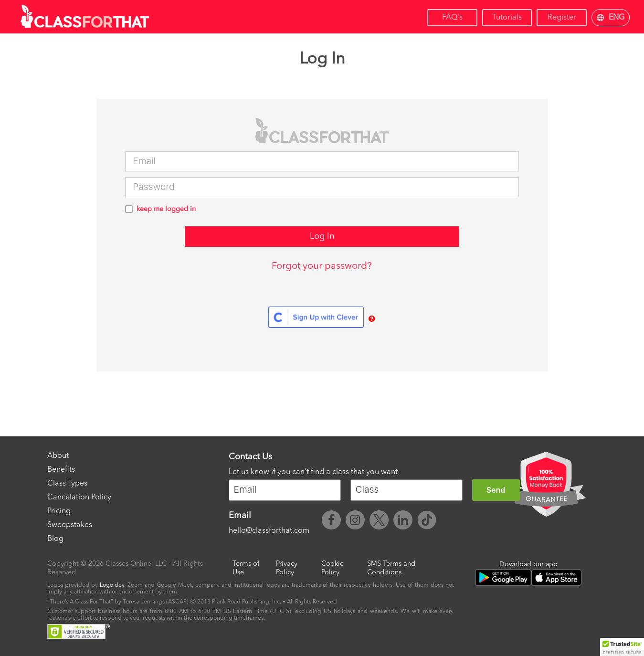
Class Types (67, 484)
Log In (322, 236)
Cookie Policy (333, 568)
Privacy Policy (287, 568)
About (58, 456)
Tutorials (507, 18)
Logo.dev (112, 585)
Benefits (61, 470)
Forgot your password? (322, 266)
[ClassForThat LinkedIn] (403, 521)
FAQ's (452, 18)
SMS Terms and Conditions (391, 568)
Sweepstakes (70, 525)
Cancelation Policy (79, 497)
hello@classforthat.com (269, 531)
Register (562, 18)
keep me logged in (166, 209)
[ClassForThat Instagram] (355, 521)
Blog (55, 539)
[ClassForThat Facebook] (331, 521)
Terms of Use (246, 568)
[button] (622, 647)
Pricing (59, 511)
